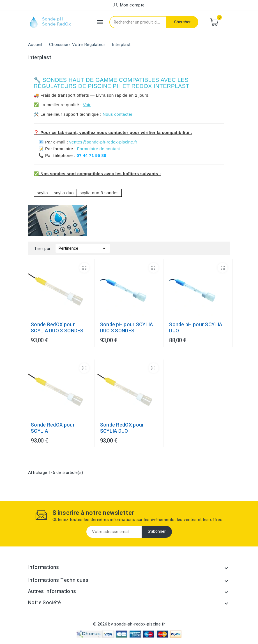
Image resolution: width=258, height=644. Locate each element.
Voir (87, 105)
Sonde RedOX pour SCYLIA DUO (122, 428)
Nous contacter (118, 114)
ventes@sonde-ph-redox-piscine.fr (103, 142)
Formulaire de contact (98, 149)
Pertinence (83, 248)
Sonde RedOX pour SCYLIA (53, 428)
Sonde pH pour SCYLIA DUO (196, 328)
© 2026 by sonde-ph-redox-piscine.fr (129, 624)
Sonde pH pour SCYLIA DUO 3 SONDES (127, 328)
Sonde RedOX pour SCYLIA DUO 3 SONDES (57, 328)
